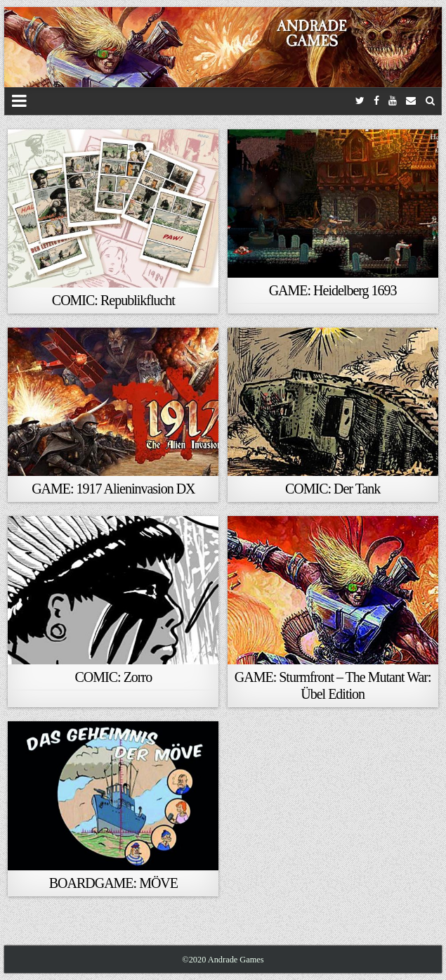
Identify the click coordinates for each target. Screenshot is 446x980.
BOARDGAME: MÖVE (113, 883)
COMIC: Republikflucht (113, 300)
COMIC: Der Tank (333, 489)
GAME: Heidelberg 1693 (333, 290)
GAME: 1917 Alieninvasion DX (113, 489)
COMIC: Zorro (114, 677)
